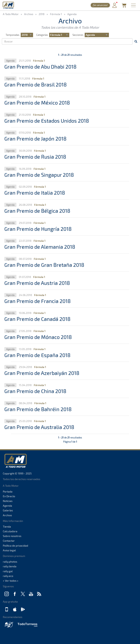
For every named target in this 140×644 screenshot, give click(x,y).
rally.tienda (10, 566)
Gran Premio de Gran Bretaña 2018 (44, 265)
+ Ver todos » (11, 581)
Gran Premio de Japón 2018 (35, 138)
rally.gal (8, 571)
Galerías (8, 510)
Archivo (7, 515)
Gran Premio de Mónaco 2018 (38, 337)
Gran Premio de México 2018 (37, 102)
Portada (8, 491)
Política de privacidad (15, 546)
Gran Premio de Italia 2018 (35, 193)
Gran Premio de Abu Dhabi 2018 (40, 67)
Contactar (9, 541)
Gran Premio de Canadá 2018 (37, 319)
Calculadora (10, 531)
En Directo (9, 496)
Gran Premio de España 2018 (37, 355)
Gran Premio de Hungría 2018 (38, 229)
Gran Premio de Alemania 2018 (40, 247)
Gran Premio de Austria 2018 (37, 283)
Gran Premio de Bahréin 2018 (38, 409)
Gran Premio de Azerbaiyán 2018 (42, 373)
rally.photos (10, 562)
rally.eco (8, 576)
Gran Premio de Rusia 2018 (35, 157)
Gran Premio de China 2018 (35, 391)
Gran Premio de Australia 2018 (39, 427)
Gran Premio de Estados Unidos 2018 (47, 121)
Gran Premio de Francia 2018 (37, 301)
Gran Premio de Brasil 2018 (35, 84)
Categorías (42, 35)
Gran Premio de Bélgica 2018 (37, 211)
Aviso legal (9, 550)
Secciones (78, 35)
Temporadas (13, 35)
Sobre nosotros (12, 536)
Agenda (7, 506)
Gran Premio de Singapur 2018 (39, 175)
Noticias (8, 501)
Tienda (7, 527)
